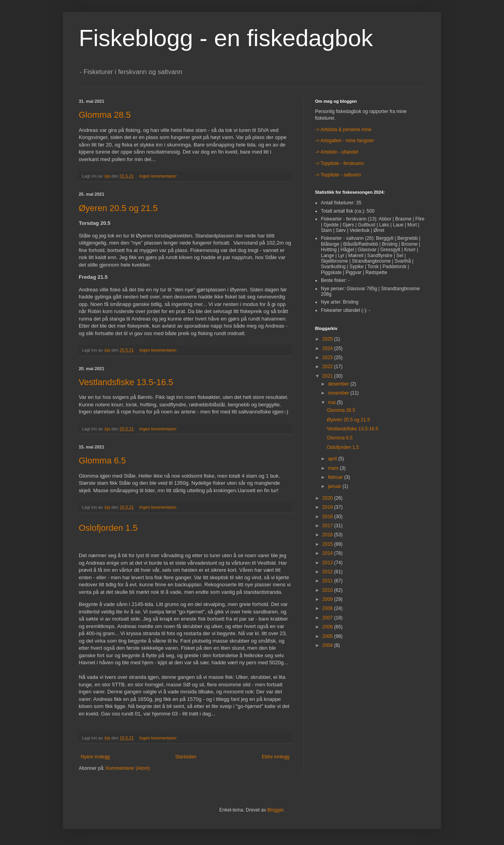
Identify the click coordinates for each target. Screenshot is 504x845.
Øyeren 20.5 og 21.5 (118, 208)
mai (333, 402)
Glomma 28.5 (105, 115)
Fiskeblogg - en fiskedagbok (226, 38)
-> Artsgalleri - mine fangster (345, 141)
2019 (328, 507)
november (339, 393)
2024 (328, 348)
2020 (328, 498)
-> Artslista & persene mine (343, 130)
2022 (328, 367)
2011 (328, 581)
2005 (328, 636)
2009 (328, 599)
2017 (328, 526)
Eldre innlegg (276, 757)
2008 (328, 608)
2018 (328, 517)
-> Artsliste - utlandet (337, 152)
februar (336, 477)
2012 (328, 572)
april (333, 459)
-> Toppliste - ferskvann (339, 163)
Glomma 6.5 (102, 460)
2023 (328, 358)
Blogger (275, 810)
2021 (328, 376)
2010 (328, 590)
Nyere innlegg (95, 757)
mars (334, 468)
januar (335, 486)
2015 (328, 544)
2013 (328, 563)
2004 (328, 645)
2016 (328, 535)
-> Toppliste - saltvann (338, 175)
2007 (328, 618)
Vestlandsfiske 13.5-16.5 (126, 382)
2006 (328, 627)
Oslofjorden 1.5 (108, 528)
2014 (328, 553)
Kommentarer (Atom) (128, 768)
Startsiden (186, 757)
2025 (328, 339)
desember (339, 384)
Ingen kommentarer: (159, 176)
